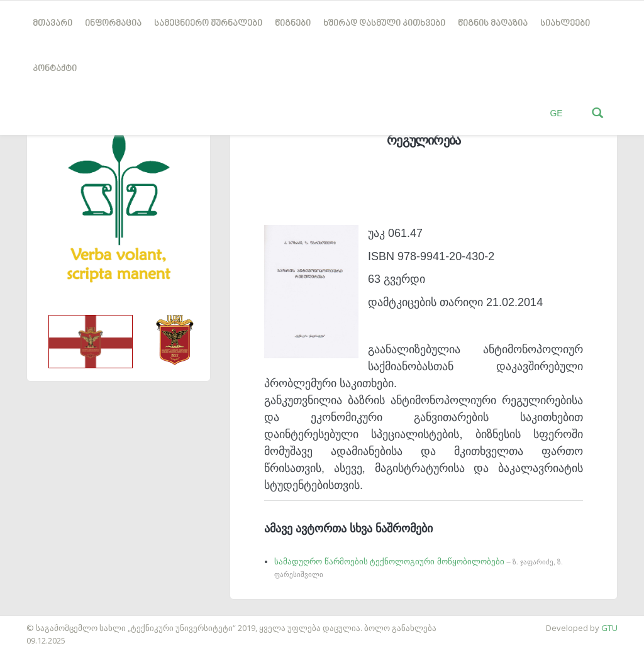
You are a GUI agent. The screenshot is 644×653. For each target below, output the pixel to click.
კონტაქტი (55, 69)
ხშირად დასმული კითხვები (384, 24)
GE (556, 113)
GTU (609, 628)
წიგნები (293, 24)
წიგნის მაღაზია (493, 24)
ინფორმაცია (113, 24)
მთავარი (53, 24)
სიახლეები (565, 24)
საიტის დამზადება (37, 622)
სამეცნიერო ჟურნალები (208, 24)
